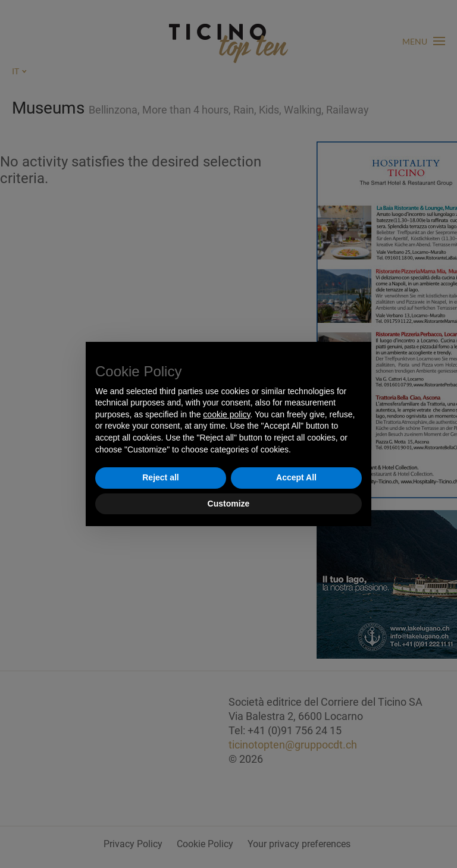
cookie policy (226, 414)
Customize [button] (229, 504)
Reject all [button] (160, 477)
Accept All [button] (296, 477)
